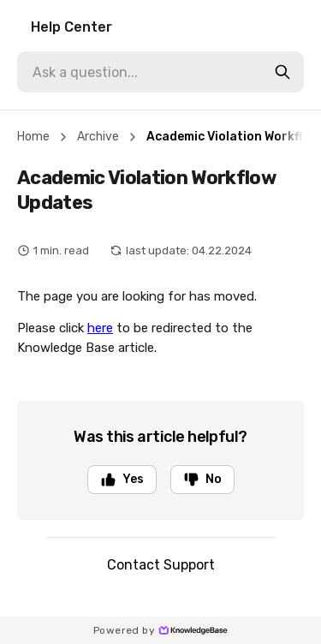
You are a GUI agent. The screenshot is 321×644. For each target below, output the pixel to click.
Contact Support (161, 565)
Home (33, 137)
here (100, 328)
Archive (98, 137)
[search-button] (282, 72)
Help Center (71, 27)
